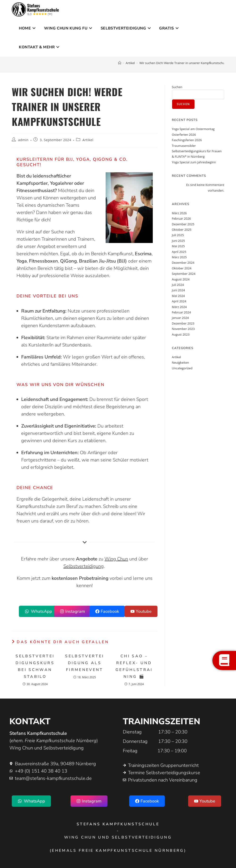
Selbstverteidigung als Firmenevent (85, 663)
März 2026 (179, 213)
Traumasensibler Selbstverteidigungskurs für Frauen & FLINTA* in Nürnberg (197, 151)
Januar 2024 (180, 318)
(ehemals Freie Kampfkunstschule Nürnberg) (118, 851)
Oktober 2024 (182, 268)
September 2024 (184, 274)
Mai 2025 (178, 246)
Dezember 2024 (183, 263)
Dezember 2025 (183, 224)
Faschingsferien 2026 (187, 140)
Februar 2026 (181, 218)
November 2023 (183, 329)
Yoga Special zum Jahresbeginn (194, 162)
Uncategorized (182, 368)
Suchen (177, 87)
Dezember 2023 (183, 323)
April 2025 (179, 252)
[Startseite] (120, 63)
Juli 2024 (178, 285)
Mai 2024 (178, 296)
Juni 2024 (178, 290)
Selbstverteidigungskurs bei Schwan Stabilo (35, 666)
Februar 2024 (181, 312)
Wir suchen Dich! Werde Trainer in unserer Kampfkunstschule (183, 63)
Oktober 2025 (182, 230)
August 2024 (181, 279)
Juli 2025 (178, 235)
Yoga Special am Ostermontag (193, 129)
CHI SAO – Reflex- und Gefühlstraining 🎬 (134, 666)
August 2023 (181, 334)
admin (23, 140)
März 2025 (179, 257)
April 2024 (179, 301)
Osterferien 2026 (184, 135)
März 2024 (179, 307)
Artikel (88, 140)
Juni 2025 (178, 241)
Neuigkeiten (180, 362)
